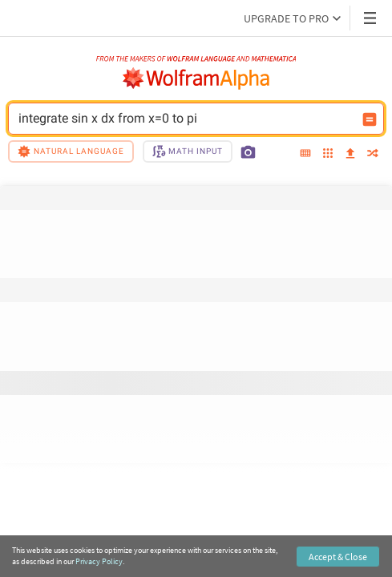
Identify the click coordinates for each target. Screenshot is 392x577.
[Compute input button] (370, 119)
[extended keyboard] (305, 154)
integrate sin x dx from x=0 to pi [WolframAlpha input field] (186, 119)
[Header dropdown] (371, 18)
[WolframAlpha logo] (196, 79)
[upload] (350, 154)
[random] (373, 154)
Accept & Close (338, 557)
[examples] (328, 154)
